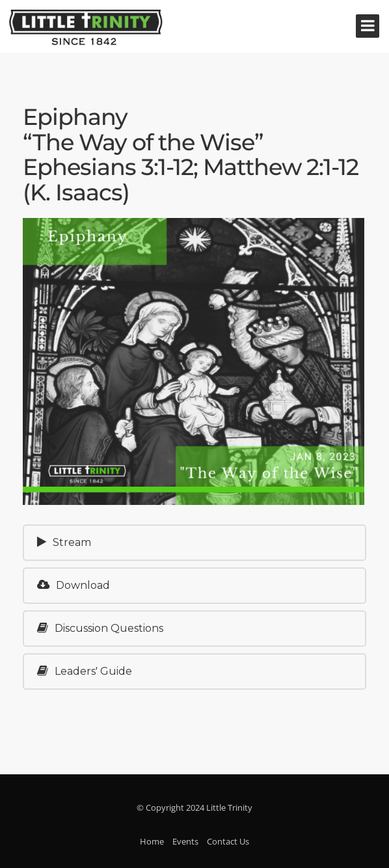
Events (185, 841)
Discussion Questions (100, 628)
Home (152, 841)
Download (74, 585)
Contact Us (228, 841)
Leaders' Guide (85, 671)
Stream (64, 542)
